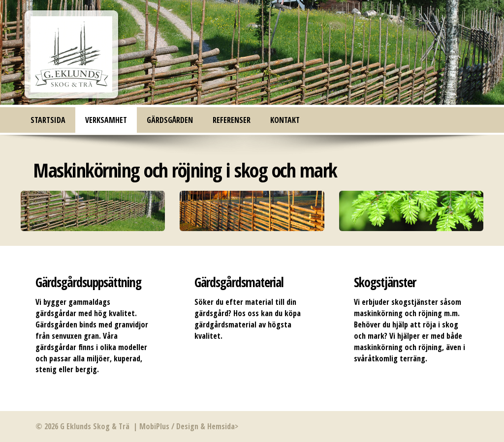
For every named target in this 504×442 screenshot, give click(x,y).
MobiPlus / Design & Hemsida (187, 426)
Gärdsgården (170, 120)
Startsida (48, 120)
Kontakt (285, 120)
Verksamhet (106, 120)
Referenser (232, 120)
